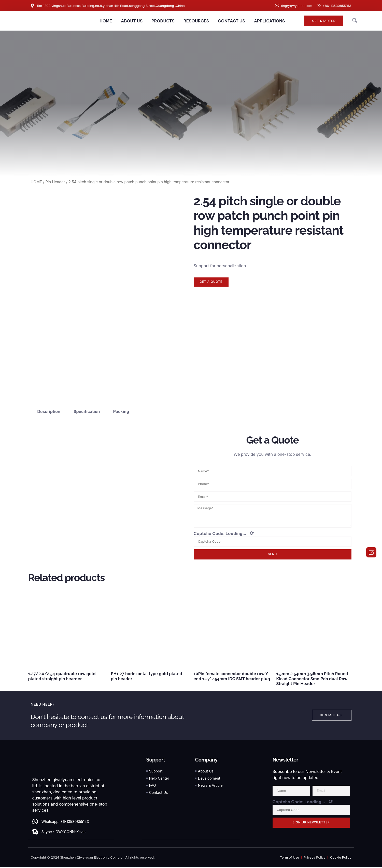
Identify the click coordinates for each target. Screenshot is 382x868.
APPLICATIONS (269, 21)
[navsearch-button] (355, 21)
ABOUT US (132, 21)
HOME (106, 21)
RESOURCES (196, 21)
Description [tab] (49, 411)
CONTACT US (231, 21)
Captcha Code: (224, 534)
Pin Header (55, 182)
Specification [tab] (87, 411)
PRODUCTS (163, 21)
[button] (324, 21)
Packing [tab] (121, 411)
